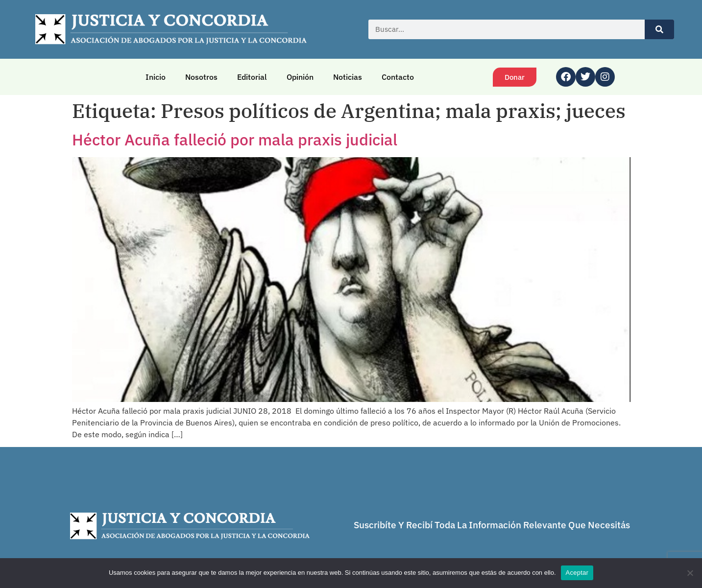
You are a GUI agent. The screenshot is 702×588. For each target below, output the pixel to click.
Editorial (252, 77)
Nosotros (201, 77)
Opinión (300, 77)
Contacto (398, 77)
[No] (690, 573)
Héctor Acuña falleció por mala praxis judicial (235, 140)
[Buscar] (659, 29)
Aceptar (577, 573)
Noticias (348, 77)
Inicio (156, 77)
